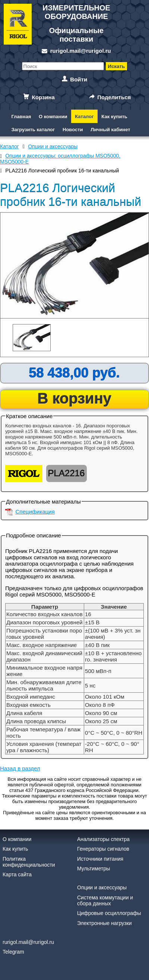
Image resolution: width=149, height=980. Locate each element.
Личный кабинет (110, 130)
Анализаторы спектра (103, 839)
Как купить (114, 117)
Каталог (84, 117)
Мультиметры (93, 869)
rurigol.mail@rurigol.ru (81, 51)
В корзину (75, 398)
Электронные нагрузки (104, 923)
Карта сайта (17, 874)
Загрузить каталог (33, 130)
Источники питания (100, 859)
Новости (73, 130)
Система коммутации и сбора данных (105, 900)
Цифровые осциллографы (109, 913)
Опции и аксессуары (102, 887)
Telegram (13, 952)
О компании (53, 117)
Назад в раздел (20, 768)
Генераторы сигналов (103, 849)
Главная (21, 117)
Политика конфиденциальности (29, 862)
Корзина (43, 97)
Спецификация (35, 512)
